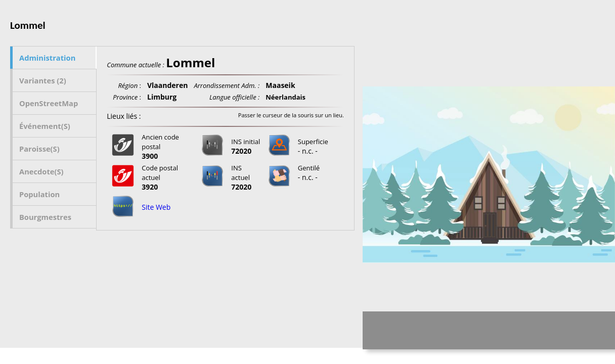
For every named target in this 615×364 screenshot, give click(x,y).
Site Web (156, 207)
